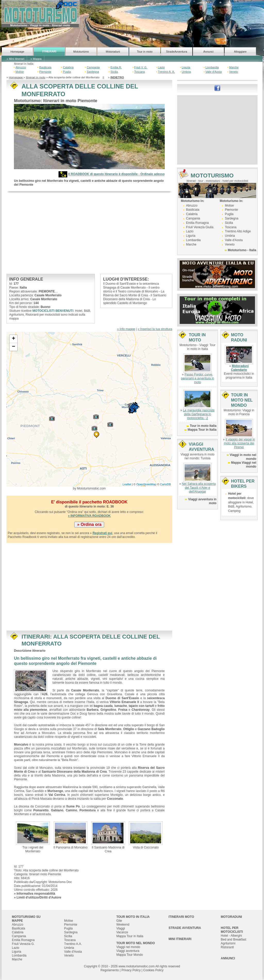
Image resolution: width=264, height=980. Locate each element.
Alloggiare (240, 52)
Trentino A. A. (167, 72)
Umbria (186, 72)
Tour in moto (145, 52)
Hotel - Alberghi (231, 936)
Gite (119, 921)
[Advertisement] (89, 233)
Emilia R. (116, 67)
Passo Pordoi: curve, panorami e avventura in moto (198, 378)
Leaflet (127, 484)
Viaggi (121, 928)
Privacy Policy (131, 970)
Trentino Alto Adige (238, 231)
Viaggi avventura (128, 951)
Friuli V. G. (141, 67)
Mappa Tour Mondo (130, 955)
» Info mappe (126, 329)
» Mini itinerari (15, 59)
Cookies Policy (153, 970)
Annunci (209, 52)
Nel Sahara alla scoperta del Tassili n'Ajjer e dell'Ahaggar (199, 488)
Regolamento (110, 970)
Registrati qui (102, 533)
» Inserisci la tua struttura (155, 329)
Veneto (234, 72)
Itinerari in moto (36, 77)
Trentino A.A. (73, 944)
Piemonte (45, 72)
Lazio (161, 67)
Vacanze (122, 932)
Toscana (140, 72)
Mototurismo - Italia (242, 250)
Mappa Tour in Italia (202, 430)
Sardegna (93, 72)
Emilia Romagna (197, 223)
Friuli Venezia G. (23, 944)
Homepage (17, 52)
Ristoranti (227, 947)
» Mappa (36, 59)
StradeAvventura (177, 52)
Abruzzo (21, 67)
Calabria (68, 67)
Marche (234, 67)
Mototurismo (81, 52)
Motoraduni (113, 52)
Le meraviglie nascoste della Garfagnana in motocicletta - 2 (199, 414)
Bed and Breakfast (233, 940)
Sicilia (114, 72)
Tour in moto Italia (203, 426)
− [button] (14, 347)
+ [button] (14, 339)
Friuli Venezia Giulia (200, 227)
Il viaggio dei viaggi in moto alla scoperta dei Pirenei (239, 443)
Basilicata (45, 67)
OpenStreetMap (146, 484)
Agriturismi (228, 943)
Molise (20, 72)
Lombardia (212, 67)
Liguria (186, 67)
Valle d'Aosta (214, 72)
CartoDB (166, 484)
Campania (93, 67)
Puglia (67, 72)
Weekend (123, 925)
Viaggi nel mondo (128, 947)
